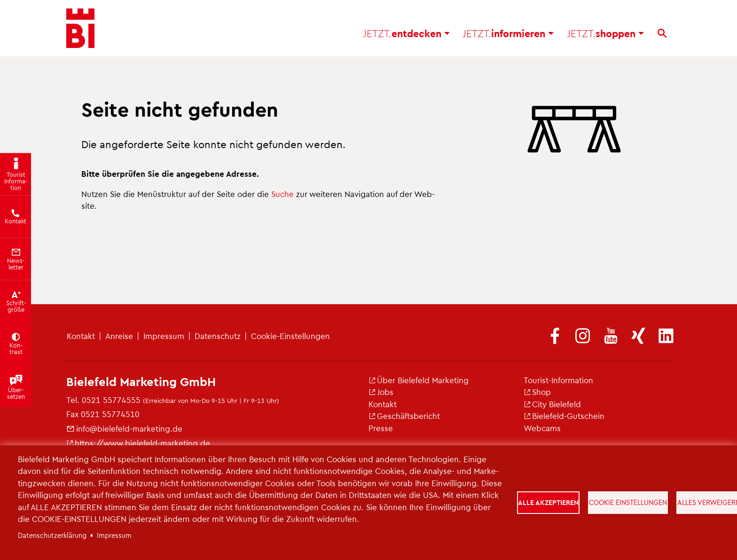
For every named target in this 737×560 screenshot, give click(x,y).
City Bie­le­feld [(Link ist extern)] (552, 404)
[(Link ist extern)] (555, 337)
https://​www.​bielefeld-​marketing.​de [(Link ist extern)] (138, 443)
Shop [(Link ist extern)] (537, 392)
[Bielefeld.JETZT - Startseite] (80, 28)
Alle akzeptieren (548, 502)
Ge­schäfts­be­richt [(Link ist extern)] (404, 416)
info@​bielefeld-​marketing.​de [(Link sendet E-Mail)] (124, 428)
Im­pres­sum (164, 336)
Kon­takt (81, 336)
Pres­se (381, 428)
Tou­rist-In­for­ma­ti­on (558, 380)
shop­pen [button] (605, 33)
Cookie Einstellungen (628, 502)
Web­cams (542, 428)
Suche (282, 194)
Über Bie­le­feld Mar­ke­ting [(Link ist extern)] (419, 380)
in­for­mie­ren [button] (508, 33)
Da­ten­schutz (218, 336)
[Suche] (662, 33)
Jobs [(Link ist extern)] (381, 392)
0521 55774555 (111, 400)
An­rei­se (119, 336)
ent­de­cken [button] (406, 33)
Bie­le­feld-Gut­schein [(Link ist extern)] (564, 416)
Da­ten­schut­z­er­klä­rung (52, 535)
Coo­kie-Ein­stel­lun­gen (290, 336)
